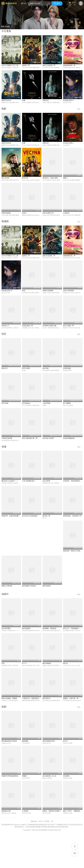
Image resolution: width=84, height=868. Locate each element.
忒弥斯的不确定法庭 (49, 326)
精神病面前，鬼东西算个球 (52, 551)
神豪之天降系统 (48, 586)
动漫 (4, 447)
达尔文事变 (46, 481)
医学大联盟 (26, 368)
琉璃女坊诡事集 (48, 291)
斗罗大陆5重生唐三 (29, 481)
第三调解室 (67, 404)
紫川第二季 (26, 551)
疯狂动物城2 (47, 699)
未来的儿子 (5, 326)
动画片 (5, 629)
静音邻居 (25, 178)
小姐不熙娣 (46, 404)
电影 (4, 109)
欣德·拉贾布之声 (48, 213)
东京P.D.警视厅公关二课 (10, 65)
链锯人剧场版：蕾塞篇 (9, 734)
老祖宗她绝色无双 (49, 776)
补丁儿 (24, 699)
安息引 (24, 213)
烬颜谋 (24, 811)
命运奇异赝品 (6, 664)
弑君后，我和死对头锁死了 (52, 846)
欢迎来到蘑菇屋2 (69, 438)
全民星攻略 (67, 368)
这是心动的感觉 (68, 291)
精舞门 (65, 178)
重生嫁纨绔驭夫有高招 (9, 776)
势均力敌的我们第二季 (30, 438)
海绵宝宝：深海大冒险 (50, 178)
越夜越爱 (25, 776)
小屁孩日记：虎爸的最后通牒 (32, 734)
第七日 (65, 776)
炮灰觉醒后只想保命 (70, 586)
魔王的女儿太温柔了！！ (10, 481)
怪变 (24, 291)
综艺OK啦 (5, 404)
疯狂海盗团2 (26, 664)
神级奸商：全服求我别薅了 (72, 516)
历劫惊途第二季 (27, 326)
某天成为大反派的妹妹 (9, 551)
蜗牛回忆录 (46, 734)
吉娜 (24, 100)
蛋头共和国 (5, 178)
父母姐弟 (66, 213)
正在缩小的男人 (68, 143)
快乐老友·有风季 (48, 438)
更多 (80, 109)
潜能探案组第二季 (69, 65)
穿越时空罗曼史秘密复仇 (10, 811)
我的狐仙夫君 (6, 846)
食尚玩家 (46, 368)
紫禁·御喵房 (6, 621)
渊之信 (65, 699)
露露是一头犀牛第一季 (71, 734)
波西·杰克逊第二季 (49, 65)
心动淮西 (25, 846)
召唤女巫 (46, 100)
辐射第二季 (26, 65)
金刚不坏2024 (6, 100)
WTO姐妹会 (26, 404)
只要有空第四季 (7, 438)
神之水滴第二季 (68, 326)
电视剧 (5, 221)
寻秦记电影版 (6, 213)
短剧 (4, 742)
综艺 (4, 334)
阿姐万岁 (5, 368)
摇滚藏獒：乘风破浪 (49, 664)
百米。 (4, 699)
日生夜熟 (66, 811)
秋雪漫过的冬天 (68, 100)
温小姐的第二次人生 (49, 811)
